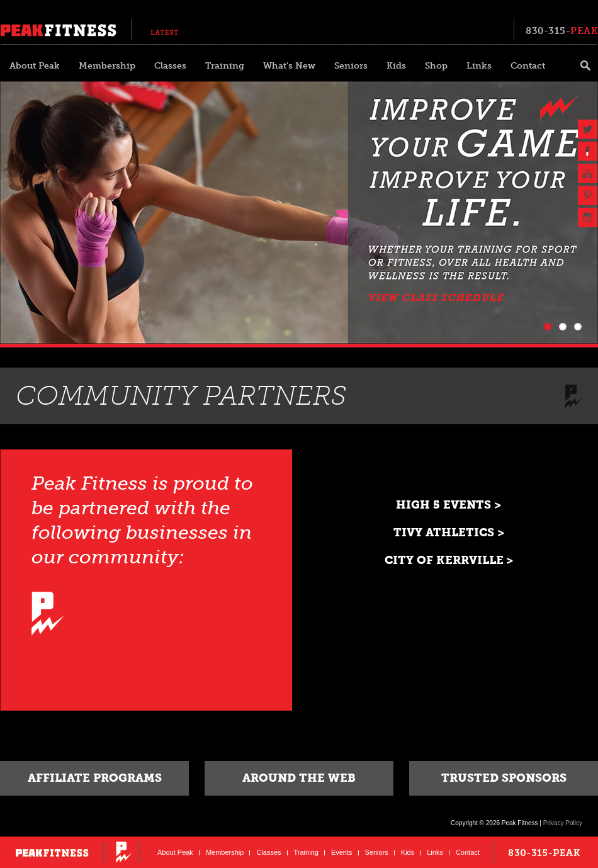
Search (584, 66)
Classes (170, 66)
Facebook (588, 151)
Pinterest (588, 195)
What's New (289, 66)
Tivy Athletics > (449, 533)
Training (225, 66)
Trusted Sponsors (504, 778)
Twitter (588, 129)
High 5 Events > (448, 505)
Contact (528, 66)
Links (479, 66)
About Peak (35, 66)
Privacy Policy (563, 823)
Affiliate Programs (95, 778)
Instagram (588, 217)
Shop (436, 66)
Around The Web (299, 778)
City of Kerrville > (449, 560)
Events (342, 852)
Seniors (351, 66)
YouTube (588, 173)
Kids (396, 66)
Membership (107, 66)
